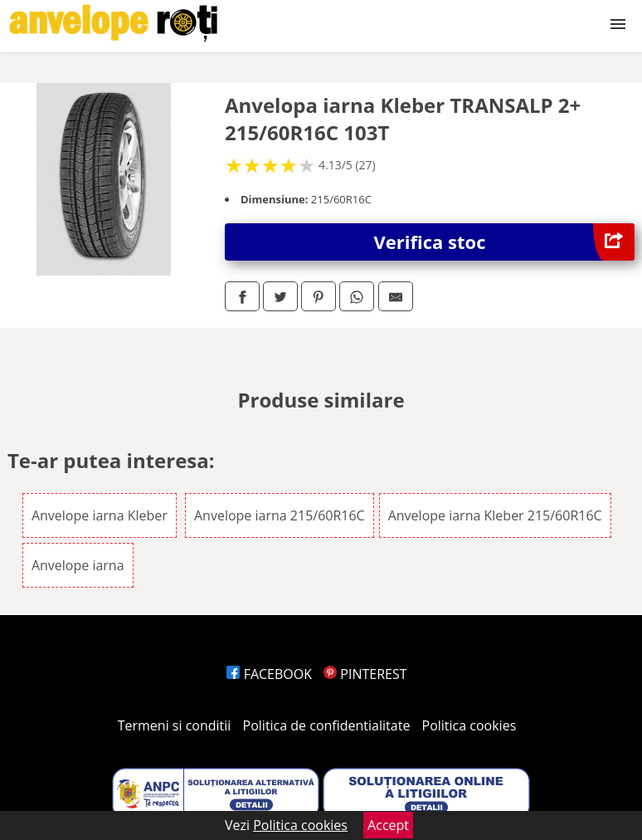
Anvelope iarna (78, 565)
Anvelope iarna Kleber (100, 515)
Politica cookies (469, 725)
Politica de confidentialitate (327, 725)
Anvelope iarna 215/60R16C (280, 515)
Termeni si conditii (175, 725)
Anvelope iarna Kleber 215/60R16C (495, 515)
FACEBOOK (269, 674)
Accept (388, 825)
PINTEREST (365, 674)
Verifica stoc (505, 242)
